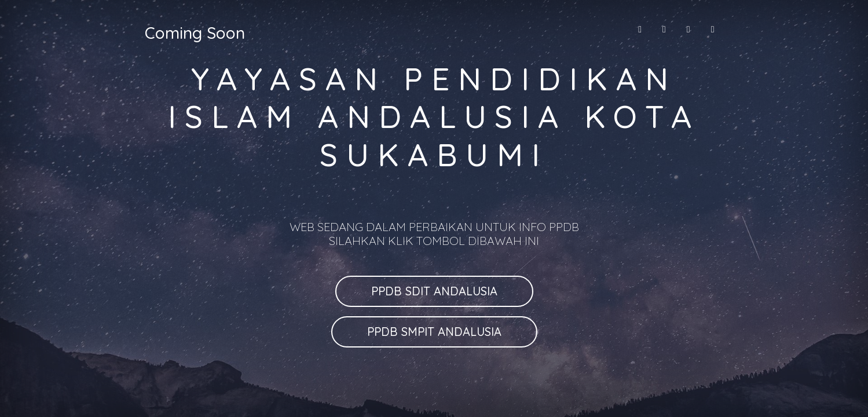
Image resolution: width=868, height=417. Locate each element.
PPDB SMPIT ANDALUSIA (434, 332)
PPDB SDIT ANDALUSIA (434, 291)
